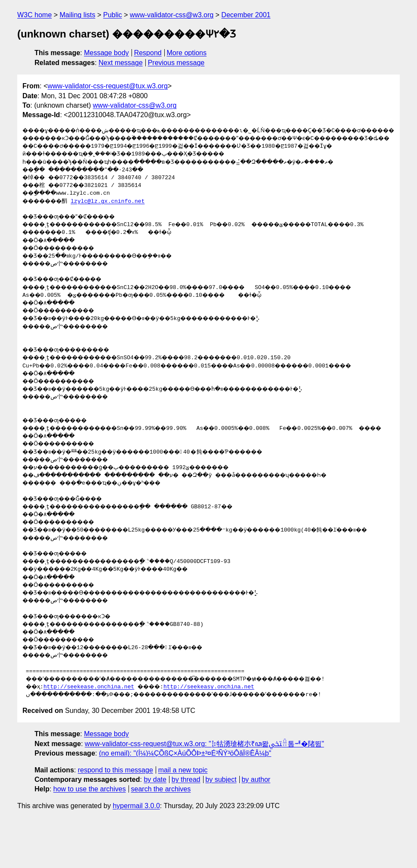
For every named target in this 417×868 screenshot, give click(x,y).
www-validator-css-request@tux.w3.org (108, 86)
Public (113, 15)
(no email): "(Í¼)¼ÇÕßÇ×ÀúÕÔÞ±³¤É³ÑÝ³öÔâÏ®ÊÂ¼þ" (185, 800)
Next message (121, 63)
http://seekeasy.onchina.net (216, 734)
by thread (186, 826)
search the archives (161, 836)
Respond (148, 53)
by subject (221, 826)
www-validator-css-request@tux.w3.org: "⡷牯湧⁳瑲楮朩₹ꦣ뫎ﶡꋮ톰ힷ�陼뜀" (205, 791)
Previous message (176, 63)
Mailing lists (77, 15)
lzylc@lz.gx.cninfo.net (116, 217)
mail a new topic (183, 817)
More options (187, 53)
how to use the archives (90, 836)
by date (155, 826)
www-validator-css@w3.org (172, 15)
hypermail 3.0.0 (136, 853)
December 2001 (246, 15)
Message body (107, 53)
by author (256, 826)
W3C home (34, 15)
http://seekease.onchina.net (92, 734)
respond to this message (115, 817)
